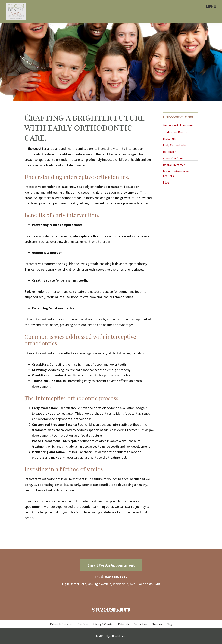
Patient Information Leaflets (176, 174)
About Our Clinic (173, 158)
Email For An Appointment (111, 565)
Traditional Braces (175, 132)
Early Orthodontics (175, 145)
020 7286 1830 (116, 577)
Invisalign (169, 138)
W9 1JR (154, 584)
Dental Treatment (175, 165)
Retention (170, 152)
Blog (166, 182)
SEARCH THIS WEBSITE (111, 609)
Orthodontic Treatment (178, 125)
